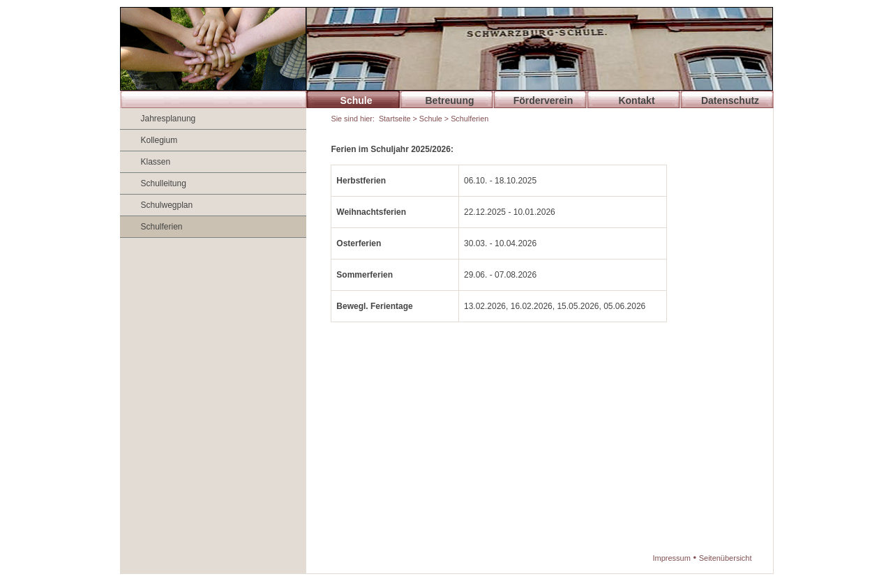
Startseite (395, 119)
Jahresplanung (168, 119)
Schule (357, 100)
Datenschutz (730, 100)
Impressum (671, 558)
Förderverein (543, 100)
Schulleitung (164, 183)
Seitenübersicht (726, 558)
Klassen (156, 162)
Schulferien (162, 227)
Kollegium (159, 140)
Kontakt (636, 100)
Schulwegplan (167, 205)
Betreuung (450, 100)
